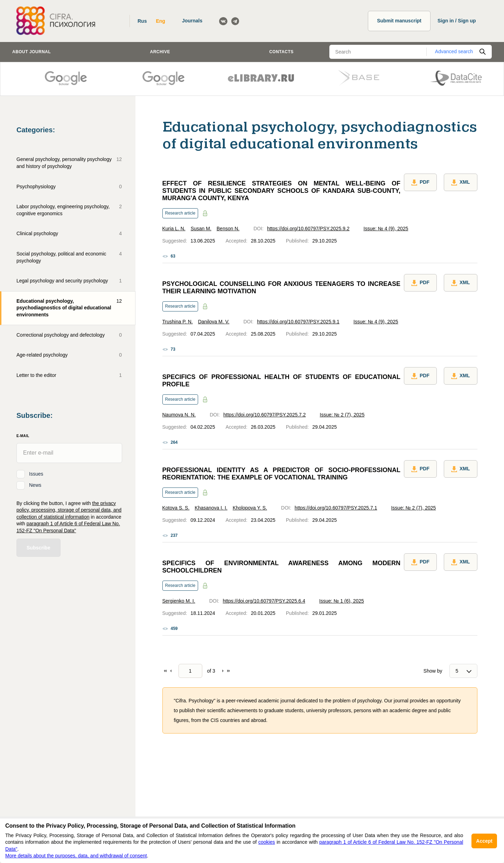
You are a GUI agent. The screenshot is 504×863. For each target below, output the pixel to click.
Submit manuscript (399, 21)
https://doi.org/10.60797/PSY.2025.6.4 (264, 601)
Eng (160, 21)
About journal (31, 52)
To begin (165, 671)
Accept (484, 841)
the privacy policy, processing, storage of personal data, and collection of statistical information (69, 510)
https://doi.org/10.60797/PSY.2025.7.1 (336, 508)
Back (171, 671)
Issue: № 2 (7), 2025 (342, 415)
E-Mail (23, 436)
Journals (192, 21)
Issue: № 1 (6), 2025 (342, 601)
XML (461, 182)
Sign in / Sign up (457, 21)
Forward (223, 671)
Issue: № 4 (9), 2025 (386, 229)
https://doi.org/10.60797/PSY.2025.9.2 (308, 229)
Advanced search (454, 51)
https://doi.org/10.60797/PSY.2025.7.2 (265, 415)
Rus (142, 21)
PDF (420, 182)
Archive (160, 52)
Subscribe (38, 548)
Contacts (281, 52)
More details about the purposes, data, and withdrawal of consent (76, 856)
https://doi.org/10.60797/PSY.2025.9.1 (298, 322)
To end (229, 671)
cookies (267, 842)
